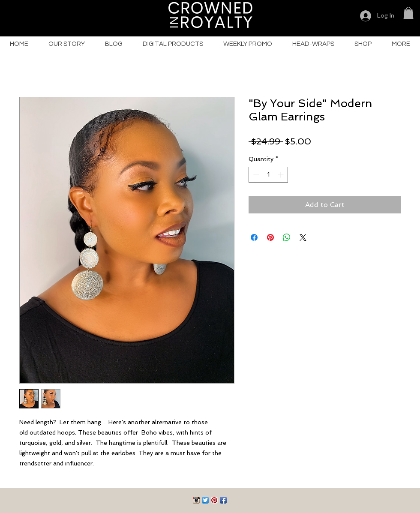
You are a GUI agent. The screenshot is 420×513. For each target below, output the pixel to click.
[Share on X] (303, 237)
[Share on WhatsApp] (287, 237)
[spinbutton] (268, 175)
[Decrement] (255, 175)
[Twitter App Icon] (205, 500)
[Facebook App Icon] (223, 500)
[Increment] (281, 175)
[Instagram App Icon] (196, 500)
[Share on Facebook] (254, 237)
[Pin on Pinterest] (270, 237)
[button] (408, 13)
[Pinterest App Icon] (214, 500)
